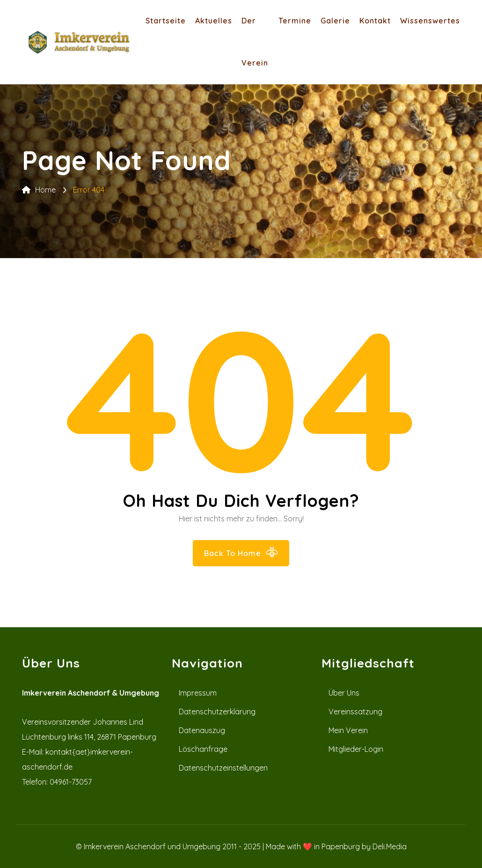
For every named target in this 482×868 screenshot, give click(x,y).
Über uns (344, 693)
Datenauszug (202, 730)
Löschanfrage (203, 749)
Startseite (166, 21)
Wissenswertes (430, 21)
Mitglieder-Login (356, 749)
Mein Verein (348, 730)
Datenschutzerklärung (217, 712)
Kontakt (375, 21)
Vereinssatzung (355, 712)
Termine (295, 21)
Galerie (335, 21)
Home (39, 190)
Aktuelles (214, 21)
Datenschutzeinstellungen (223, 768)
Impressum (198, 693)
